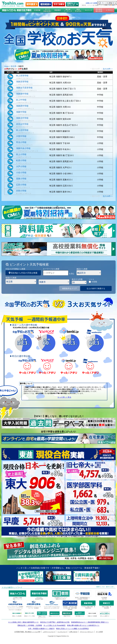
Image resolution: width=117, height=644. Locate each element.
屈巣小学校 (21, 179)
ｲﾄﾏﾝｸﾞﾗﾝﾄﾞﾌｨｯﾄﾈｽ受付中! (15, 610)
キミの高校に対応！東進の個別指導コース (23, 622)
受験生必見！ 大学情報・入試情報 (30, 625)
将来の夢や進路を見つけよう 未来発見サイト (83, 625)
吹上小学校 (21, 154)
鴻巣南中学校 (22, 94)
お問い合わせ (73, 632)
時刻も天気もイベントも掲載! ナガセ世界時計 (72, 629)
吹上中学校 (21, 100)
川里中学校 (21, 136)
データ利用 (99, 632)
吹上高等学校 (22, 76)
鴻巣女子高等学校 (24, 88)
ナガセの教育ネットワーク (12, 588)
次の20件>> (108, 69)
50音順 (94, 282)
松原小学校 (21, 160)
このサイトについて (49, 632)
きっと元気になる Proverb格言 (55, 625)
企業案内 (96, 3)
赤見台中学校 (22, 124)
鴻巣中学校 (21, 112)
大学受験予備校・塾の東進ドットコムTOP (27, 632)
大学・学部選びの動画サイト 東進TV (41, 629)
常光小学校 (21, 142)
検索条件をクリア (70, 288)
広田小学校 (21, 185)
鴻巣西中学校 (22, 106)
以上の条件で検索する (96, 288)
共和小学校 (21, 191)
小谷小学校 (21, 173)
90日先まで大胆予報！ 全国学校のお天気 (55, 622)
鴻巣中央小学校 (23, 148)
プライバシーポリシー (87, 632)
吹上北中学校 (22, 130)
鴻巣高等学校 (22, 82)
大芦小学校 (21, 167)
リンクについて (62, 632)
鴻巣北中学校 (22, 118)
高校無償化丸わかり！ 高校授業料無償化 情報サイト (90, 622)
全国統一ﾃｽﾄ (89, 3)
